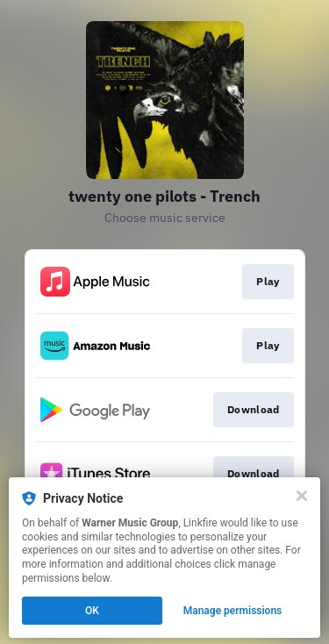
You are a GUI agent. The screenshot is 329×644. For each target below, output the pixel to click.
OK (92, 611)
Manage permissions (233, 611)
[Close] (302, 496)
